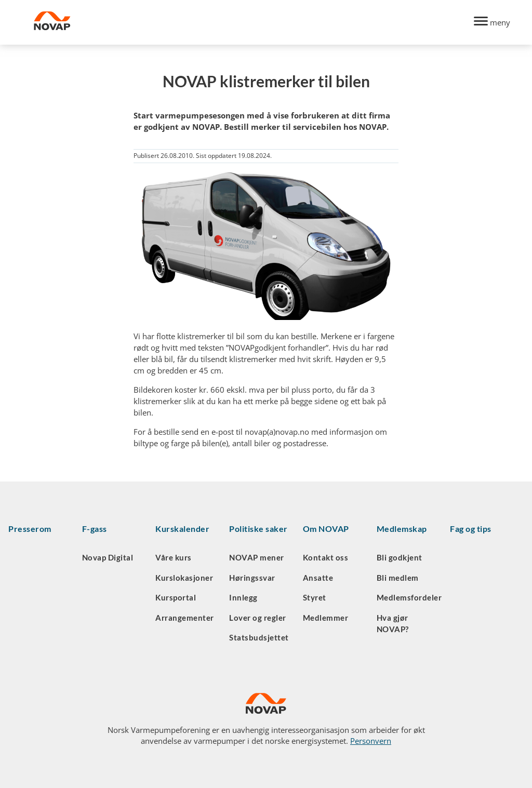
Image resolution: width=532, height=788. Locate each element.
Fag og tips (471, 529)
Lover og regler (258, 618)
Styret (315, 597)
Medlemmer (326, 618)
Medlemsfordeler (409, 597)
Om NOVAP (326, 529)
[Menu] (492, 23)
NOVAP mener (257, 557)
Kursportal (176, 597)
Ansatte (318, 578)
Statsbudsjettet (259, 637)
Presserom (30, 529)
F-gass (95, 529)
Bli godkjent (400, 557)
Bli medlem (398, 578)
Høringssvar (252, 578)
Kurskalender (182, 529)
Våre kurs (174, 557)
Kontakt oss (326, 557)
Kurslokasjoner (184, 578)
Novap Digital (108, 557)
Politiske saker (258, 529)
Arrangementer (185, 618)
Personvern (371, 741)
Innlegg (243, 597)
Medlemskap (402, 529)
